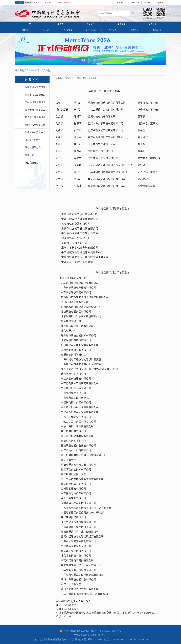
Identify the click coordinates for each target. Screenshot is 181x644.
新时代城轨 (90, 30)
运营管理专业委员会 (35, 87)
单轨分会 (29, 155)
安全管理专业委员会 (35, 117)
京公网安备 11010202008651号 (81, 631)
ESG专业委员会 (33, 140)
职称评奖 (135, 30)
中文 (19, 3)
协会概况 (60, 24)
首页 (29, 24)
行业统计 (24, 30)
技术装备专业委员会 (35, 110)
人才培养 (113, 30)
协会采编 (92, 78)
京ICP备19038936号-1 (110, 631)
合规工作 (152, 24)
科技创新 (68, 30)
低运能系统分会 (33, 147)
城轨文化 (157, 30)
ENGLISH (28, 3)
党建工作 (90, 24)
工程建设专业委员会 (35, 102)
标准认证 (46, 30)
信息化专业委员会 (34, 132)
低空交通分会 (32, 163)
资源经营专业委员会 (35, 125)
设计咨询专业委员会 (35, 95)
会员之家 (121, 24)
